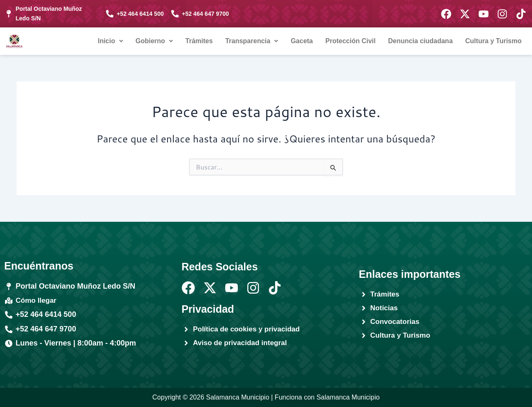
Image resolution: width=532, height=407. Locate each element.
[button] (110, 41)
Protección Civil (351, 41)
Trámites (199, 41)
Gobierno (154, 41)
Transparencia (252, 41)
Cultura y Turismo (493, 41)
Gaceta (302, 41)
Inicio (110, 41)
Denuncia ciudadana (421, 41)
